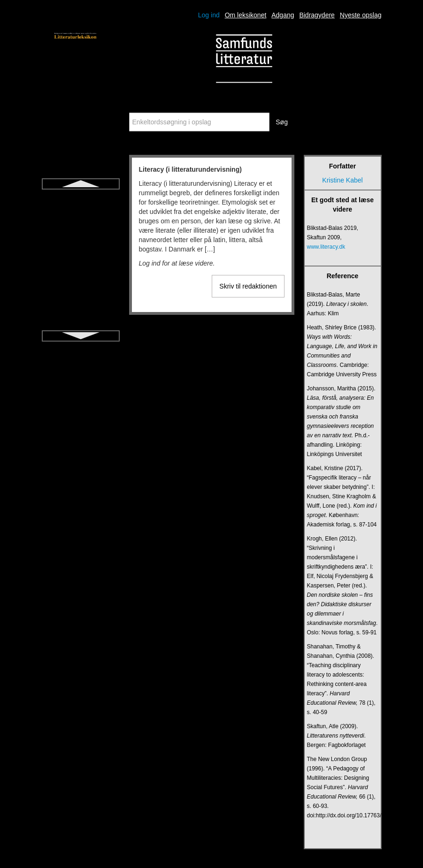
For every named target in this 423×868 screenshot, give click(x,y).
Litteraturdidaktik (81, 242)
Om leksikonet (246, 15)
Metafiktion (81, 326)
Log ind (209, 15)
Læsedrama (81, 309)
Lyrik (81, 292)
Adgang (283, 15)
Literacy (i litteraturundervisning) (81, 203)
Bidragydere (317, 15)
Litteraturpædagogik (81, 259)
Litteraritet (80, 225)
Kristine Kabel (342, 180)
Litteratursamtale (80, 275)
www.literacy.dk (326, 247)
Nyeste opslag (361, 15)
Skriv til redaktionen (248, 286)
